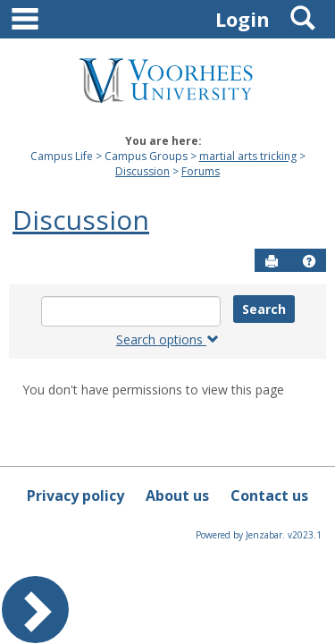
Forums (201, 171)
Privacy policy (75, 496)
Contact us (269, 496)
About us (177, 496)
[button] (309, 261)
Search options (167, 339)
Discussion (142, 171)
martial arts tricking (248, 156)
